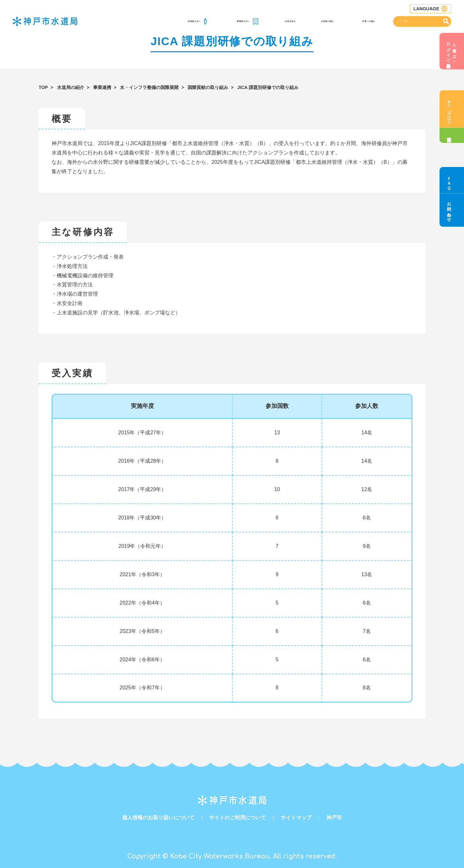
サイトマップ (296, 818)
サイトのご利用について (237, 818)
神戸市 (334, 818)
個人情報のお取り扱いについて (158, 818)
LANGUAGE (430, 9)
